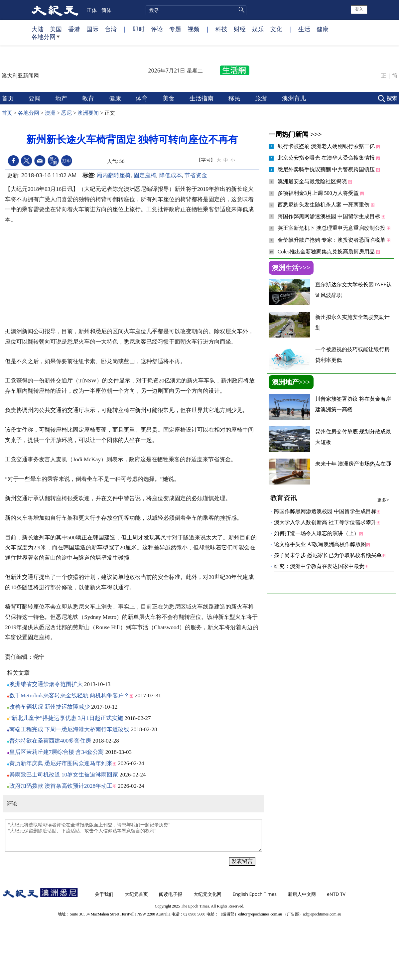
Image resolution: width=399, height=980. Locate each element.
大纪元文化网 (208, 894)
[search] (196, 10)
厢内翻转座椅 (114, 175)
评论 (157, 29)
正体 (92, 10)
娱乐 (258, 29)
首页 (8, 98)
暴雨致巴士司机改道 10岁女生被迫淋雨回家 (64, 775)
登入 (359, 9)
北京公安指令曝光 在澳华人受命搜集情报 (327, 158)
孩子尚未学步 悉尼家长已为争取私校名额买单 (328, 555)
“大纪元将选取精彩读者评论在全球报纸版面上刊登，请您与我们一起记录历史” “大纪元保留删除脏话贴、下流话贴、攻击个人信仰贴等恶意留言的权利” (133, 835)
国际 (92, 29)
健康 (323, 29)
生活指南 (202, 98)
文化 (276, 29)
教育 (89, 98)
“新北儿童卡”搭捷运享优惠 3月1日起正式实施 (66, 718)
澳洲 (50, 113)
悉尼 (66, 113)
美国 (56, 29)
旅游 (262, 98)
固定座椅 (145, 175)
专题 (175, 29)
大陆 (38, 29)
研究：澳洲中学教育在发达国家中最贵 (319, 566)
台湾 (111, 29)
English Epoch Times (255, 894)
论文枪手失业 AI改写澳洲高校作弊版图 (320, 544)
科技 (221, 29)
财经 (240, 29)
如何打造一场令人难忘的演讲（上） (317, 533)
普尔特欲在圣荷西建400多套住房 (50, 741)
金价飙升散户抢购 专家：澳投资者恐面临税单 (332, 240)
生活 (304, 29)
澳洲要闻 (88, 113)
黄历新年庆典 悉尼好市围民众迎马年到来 (61, 763)
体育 (142, 98)
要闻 (35, 98)
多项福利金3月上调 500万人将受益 (319, 193)
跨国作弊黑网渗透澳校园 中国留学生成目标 (330, 216)
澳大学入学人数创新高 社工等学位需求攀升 (325, 522)
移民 (235, 98)
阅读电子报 (171, 894)
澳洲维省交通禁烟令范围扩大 (46, 684)
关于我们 (105, 894)
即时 (139, 29)
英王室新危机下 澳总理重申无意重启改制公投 (332, 228)
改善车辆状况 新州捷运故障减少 (50, 707)
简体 (106, 10)
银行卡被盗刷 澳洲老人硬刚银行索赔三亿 (327, 146)
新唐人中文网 (303, 894)
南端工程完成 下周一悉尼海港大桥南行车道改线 (69, 729)
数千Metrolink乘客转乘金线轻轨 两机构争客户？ (69, 696)
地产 (62, 98)
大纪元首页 (137, 894)
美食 (169, 98)
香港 (74, 29)
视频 (194, 29)
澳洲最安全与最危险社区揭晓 (313, 181)
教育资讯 (330, 498)
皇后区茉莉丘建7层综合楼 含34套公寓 (57, 752)
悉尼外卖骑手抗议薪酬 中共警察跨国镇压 (327, 169)
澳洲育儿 (295, 98)
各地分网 (46, 39)
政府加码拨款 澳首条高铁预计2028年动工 (61, 786)
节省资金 (196, 175)
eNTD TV (337, 894)
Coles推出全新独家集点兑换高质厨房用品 (327, 252)
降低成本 (171, 175)
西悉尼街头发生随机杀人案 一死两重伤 (324, 205)
